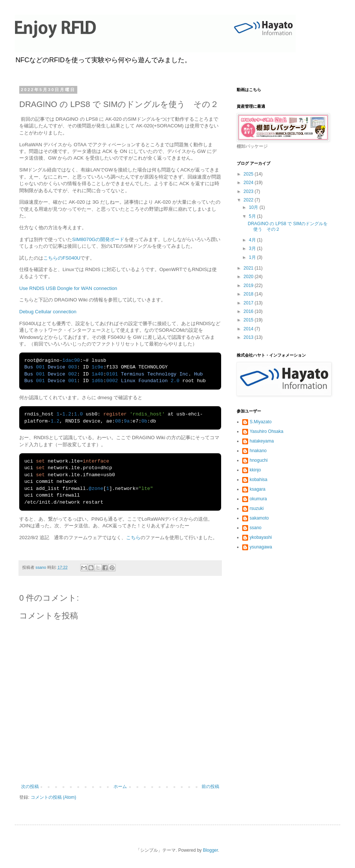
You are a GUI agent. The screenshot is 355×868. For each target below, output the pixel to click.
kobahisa (258, 480)
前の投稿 (210, 787)
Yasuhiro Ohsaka (266, 431)
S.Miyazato (261, 422)
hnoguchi (259, 460)
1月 (253, 257)
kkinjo (255, 470)
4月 (253, 240)
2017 (249, 303)
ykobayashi (261, 537)
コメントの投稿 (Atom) (53, 797)
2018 (249, 294)
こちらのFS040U (62, 258)
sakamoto (259, 518)
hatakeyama (262, 441)
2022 (249, 200)
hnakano (258, 451)
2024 (249, 183)
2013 (249, 337)
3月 (253, 248)
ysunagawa (261, 547)
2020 (249, 277)
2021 (249, 268)
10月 (254, 207)
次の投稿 (30, 787)
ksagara (258, 489)
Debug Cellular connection (48, 312)
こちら (133, 538)
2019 (249, 286)
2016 (249, 311)
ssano (256, 528)
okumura (258, 499)
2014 (249, 329)
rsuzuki (257, 508)
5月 (253, 216)
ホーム (120, 787)
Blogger (211, 850)
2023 (249, 191)
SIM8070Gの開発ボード (98, 239)
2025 (249, 174)
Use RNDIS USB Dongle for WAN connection (68, 288)
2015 (249, 320)
